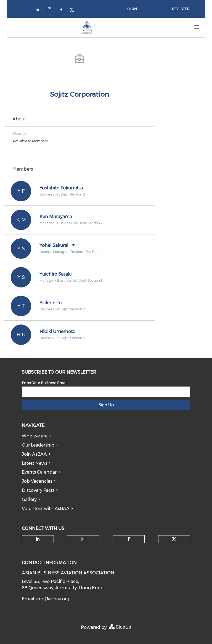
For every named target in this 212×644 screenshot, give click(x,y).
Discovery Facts (38, 490)
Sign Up (106, 405)
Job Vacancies (37, 481)
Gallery (29, 499)
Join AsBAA (34, 454)
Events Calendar (39, 472)
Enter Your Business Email (45, 383)
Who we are (35, 436)
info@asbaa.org (53, 599)
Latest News (35, 463)
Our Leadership (38, 445)
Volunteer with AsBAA (46, 509)
